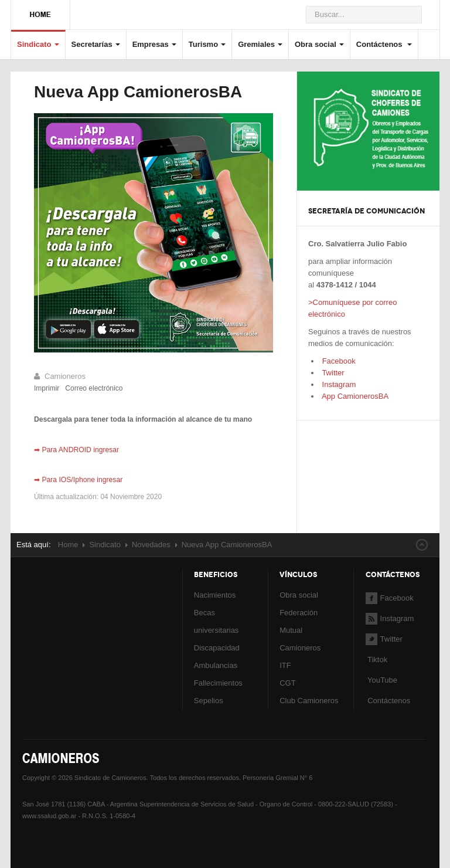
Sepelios (209, 701)
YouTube (381, 680)
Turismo (207, 44)
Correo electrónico (94, 388)
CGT (287, 683)
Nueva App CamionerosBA (138, 92)
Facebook (338, 361)
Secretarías (96, 44)
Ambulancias (216, 665)
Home (68, 545)
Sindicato (38, 44)
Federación (299, 613)
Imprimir (47, 388)
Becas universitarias (217, 621)
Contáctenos (384, 44)
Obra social (319, 44)
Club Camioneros (309, 701)
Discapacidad (217, 648)
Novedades (151, 545)
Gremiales (260, 44)
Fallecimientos (218, 683)
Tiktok (377, 660)
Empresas (154, 44)
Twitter (332, 373)
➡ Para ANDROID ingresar (76, 450)
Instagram (338, 384)
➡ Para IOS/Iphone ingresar (78, 480)
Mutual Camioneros (300, 639)
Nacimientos (215, 595)
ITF (285, 665)
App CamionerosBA (354, 396)
